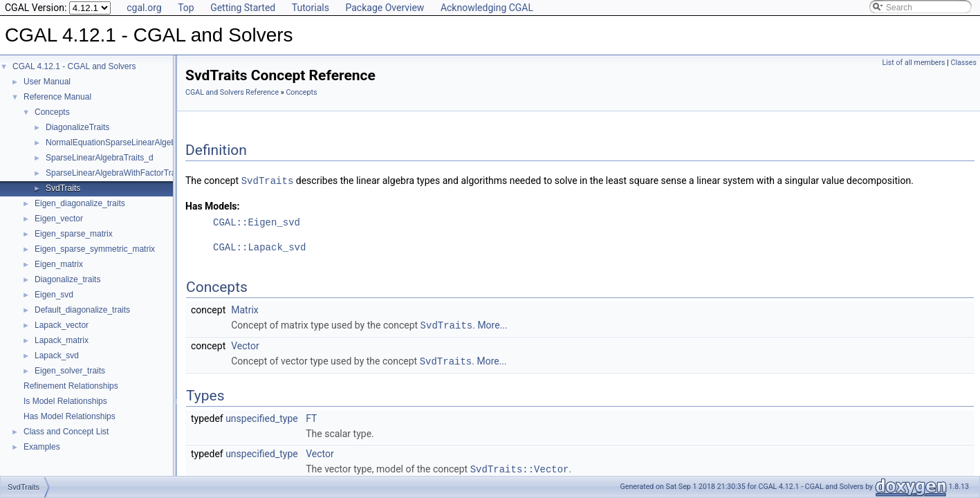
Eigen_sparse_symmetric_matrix (95, 249)
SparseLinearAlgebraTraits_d (100, 158)
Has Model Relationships (70, 416)
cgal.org (144, 8)
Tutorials (311, 8)
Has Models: (213, 205)
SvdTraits (63, 188)
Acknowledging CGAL (487, 8)
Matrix (245, 309)
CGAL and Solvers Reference (232, 92)
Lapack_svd (57, 356)
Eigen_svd (54, 295)
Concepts (52, 112)
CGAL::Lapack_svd (259, 247)
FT (311, 416)
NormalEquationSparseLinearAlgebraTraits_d (129, 142)
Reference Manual (57, 97)
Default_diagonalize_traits (82, 310)
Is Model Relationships (65, 401)
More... (492, 324)
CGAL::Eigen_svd (257, 222)
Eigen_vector (59, 219)
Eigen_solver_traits (70, 371)
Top (186, 8)
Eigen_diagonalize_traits (80, 203)
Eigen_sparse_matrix (74, 234)
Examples (42, 447)
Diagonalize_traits (67, 279)
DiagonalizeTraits (77, 127)
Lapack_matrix (62, 340)
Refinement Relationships (71, 386)
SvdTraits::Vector (520, 467)
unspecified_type (262, 416)
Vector (245, 344)
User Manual (47, 82)
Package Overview (385, 8)
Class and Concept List (66, 432)
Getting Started (243, 8)
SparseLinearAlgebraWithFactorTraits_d (120, 173)
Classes (964, 63)
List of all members (914, 63)
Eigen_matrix (59, 264)
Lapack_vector (62, 325)
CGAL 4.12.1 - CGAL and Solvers (74, 66)
